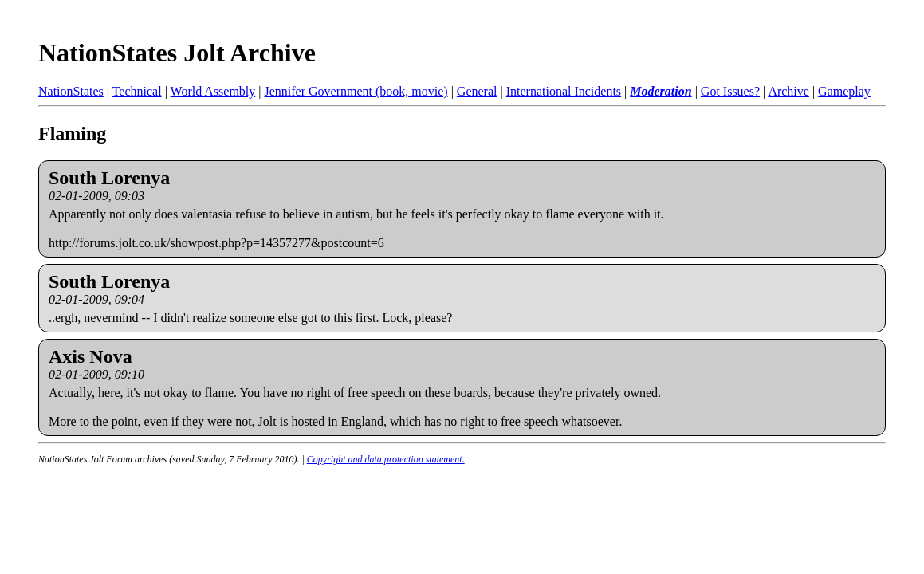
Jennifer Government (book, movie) (356, 91)
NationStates (71, 91)
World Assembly (213, 91)
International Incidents (564, 91)
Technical (137, 91)
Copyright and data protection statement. (386, 459)
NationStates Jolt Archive (177, 53)
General (477, 91)
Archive (788, 91)
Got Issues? (730, 91)
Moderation (661, 91)
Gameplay (844, 91)
